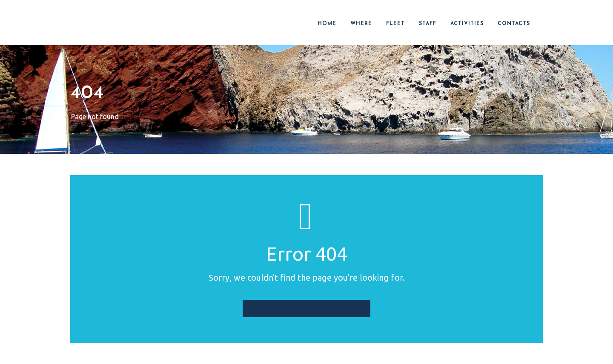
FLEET (395, 24)
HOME (327, 24)
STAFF (428, 24)
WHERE (361, 24)
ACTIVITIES (467, 24)
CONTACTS (514, 24)
